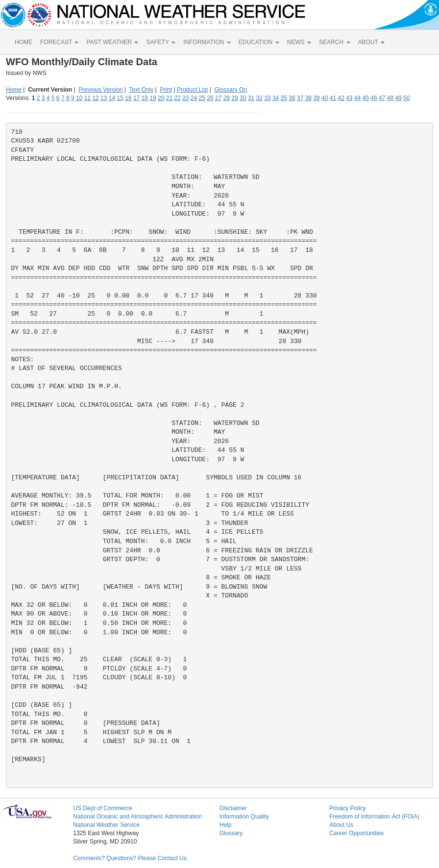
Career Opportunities (356, 833)
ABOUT (371, 42)
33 (267, 98)
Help (226, 825)
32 (259, 98)
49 (398, 98)
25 (202, 98)
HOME (24, 42)
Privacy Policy (348, 808)
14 (112, 98)
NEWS (299, 42)
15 (120, 98)
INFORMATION (207, 42)
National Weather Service (106, 825)
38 (308, 98)
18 (145, 98)
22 (177, 98)
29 (234, 98)
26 (210, 98)
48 (390, 98)
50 (406, 98)
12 (95, 98)
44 (357, 98)
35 (284, 98)
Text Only (141, 90)
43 (349, 98)
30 (243, 98)
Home (14, 90)
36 (292, 98)
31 (251, 98)
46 (374, 98)
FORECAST (59, 42)
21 (169, 98)
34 (276, 98)
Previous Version (100, 90)
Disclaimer (233, 808)
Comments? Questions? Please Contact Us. (131, 858)
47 (382, 98)
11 (87, 98)
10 (79, 98)
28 (227, 98)
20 (161, 98)
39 (316, 98)
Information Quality (244, 817)
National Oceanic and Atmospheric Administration (137, 817)
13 (104, 98)
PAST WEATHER (112, 42)
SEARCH (334, 42)
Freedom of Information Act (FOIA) (374, 817)
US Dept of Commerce (103, 808)
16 (128, 98)
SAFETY (161, 42)
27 (218, 98)
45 (366, 98)
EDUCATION (259, 42)
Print (166, 90)
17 (136, 98)
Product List (192, 90)
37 (300, 98)
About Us (341, 825)
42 (341, 98)
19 (153, 98)
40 (325, 98)
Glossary (231, 833)
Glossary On (231, 90)
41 (333, 98)
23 (185, 98)
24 (194, 98)
